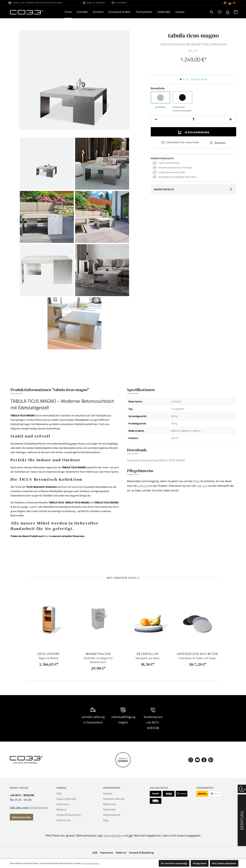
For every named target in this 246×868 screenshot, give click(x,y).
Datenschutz (64, 820)
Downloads (109, 809)
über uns (202, 486)
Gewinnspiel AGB (66, 799)
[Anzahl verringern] (156, 119)
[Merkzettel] (220, 12)
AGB (59, 793)
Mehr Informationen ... (91, 863)
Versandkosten (113, 835)
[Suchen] (212, 12)
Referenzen (110, 804)
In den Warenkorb (193, 132)
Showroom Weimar (114, 799)
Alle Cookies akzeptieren (224, 863)
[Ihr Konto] (228, 12)
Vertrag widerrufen (21, 817)
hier (46, 536)
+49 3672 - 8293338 (22, 795)
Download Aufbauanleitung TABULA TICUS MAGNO (156, 460)
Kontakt (108, 793)
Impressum (63, 804)
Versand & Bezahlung (69, 815)
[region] (75, 190)
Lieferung (143, 486)
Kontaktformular (38, 807)
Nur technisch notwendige (174, 863)
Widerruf (61, 809)
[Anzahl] (193, 119)
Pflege (196, 481)
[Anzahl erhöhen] (231, 119)
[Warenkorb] (236, 12)
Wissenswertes (112, 815)
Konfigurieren (200, 863)
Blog (106, 820)
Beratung (242, 820)
